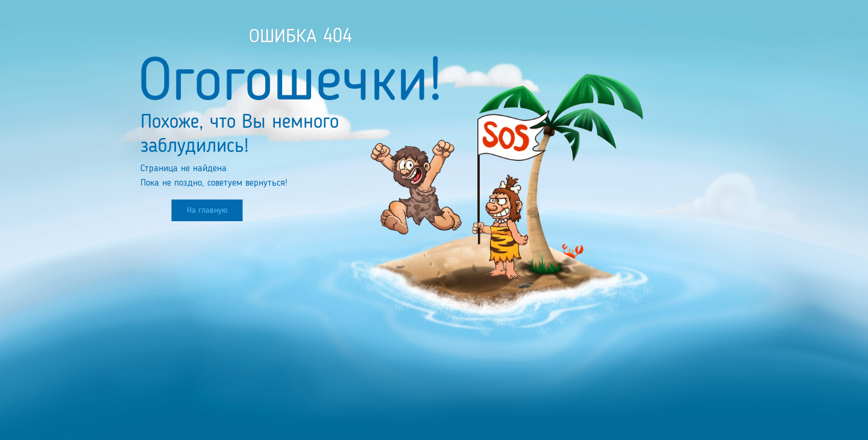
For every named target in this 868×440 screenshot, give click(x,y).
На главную (207, 210)
